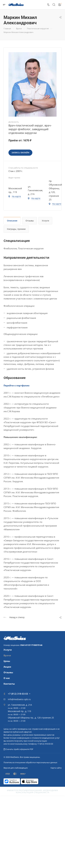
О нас (7, 678)
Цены (7, 661)
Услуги (45, 221)
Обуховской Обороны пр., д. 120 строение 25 (31, 718)
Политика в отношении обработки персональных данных (30, 762)
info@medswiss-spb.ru (19, 699)
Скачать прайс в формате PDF (18, 749)
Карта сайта (56, 768)
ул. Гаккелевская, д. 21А (20, 705)
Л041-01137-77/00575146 (31, 645)
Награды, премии (16, 229)
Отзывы (30, 221)
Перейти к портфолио (16, 385)
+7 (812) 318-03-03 (18, 694)
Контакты (9, 684)
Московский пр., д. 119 (19, 711)
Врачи (7, 655)
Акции (7, 667)
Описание (12, 221)
